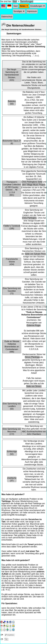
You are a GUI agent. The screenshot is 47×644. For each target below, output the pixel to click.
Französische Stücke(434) (12, 262)
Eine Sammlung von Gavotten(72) (12, 291)
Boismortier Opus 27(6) (12, 142)
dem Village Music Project (34, 185)
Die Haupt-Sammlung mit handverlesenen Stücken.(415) (12, 75)
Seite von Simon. (34, 386)
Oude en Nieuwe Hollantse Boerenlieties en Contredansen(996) (12, 347)
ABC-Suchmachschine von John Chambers (34, 433)
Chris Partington (29, 218)
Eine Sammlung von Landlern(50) (12, 406)
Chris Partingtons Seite (32, 182)
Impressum (32, 11)
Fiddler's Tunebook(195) (12, 227)
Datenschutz (7, 17)
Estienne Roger (34, 325)
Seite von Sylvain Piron (35, 254)
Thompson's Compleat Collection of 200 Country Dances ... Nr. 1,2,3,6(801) (12, 188)
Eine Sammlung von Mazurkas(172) (12, 432)
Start (15, 1)
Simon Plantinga (32, 357)
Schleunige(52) (12, 453)
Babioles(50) (12, 103)
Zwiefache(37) (12, 479)
